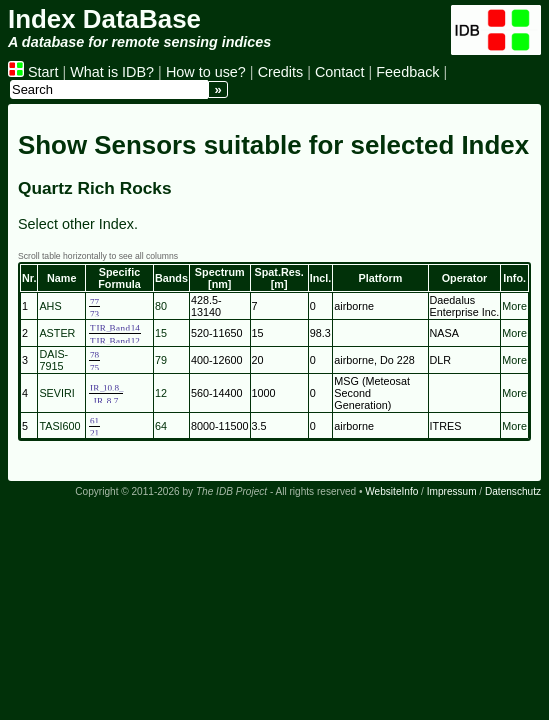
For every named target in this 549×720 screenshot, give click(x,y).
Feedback (407, 72)
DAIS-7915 (53, 360)
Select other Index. (78, 224)
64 (161, 426)
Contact (340, 72)
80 (161, 306)
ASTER (57, 333)
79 (161, 360)
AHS (50, 306)
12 (161, 393)
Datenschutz (513, 491)
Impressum (452, 491)
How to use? (206, 72)
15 (161, 333)
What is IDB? (112, 72)
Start (33, 72)
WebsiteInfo (391, 491)
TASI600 (59, 426)
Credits (281, 72)
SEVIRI (56, 393)
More (514, 306)
